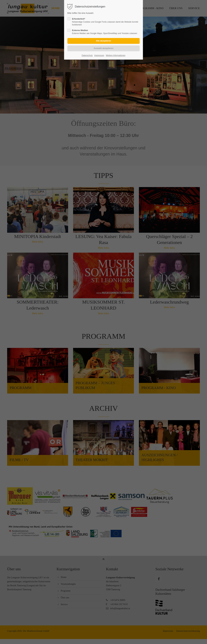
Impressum (99, 55)
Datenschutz (87, 55)
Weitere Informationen (116, 55)
